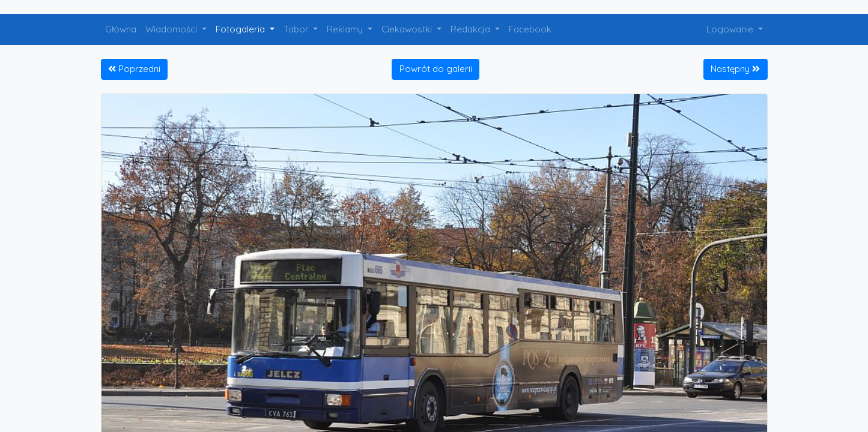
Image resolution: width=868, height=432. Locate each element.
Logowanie (731, 29)
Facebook (530, 29)
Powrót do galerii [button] (436, 69)
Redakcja (472, 29)
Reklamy (346, 29)
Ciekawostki (408, 29)
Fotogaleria (241, 29)
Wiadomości (172, 29)
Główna (121, 29)
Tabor (297, 29)
